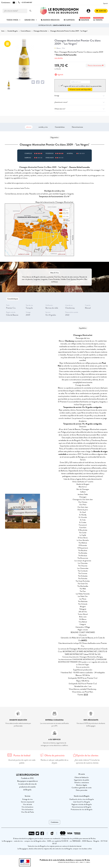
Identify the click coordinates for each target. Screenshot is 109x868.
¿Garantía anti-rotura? (80, 102)
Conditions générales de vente (82, 788)
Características (60, 127)
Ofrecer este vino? (80, 109)
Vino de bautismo (27, 807)
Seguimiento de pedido (82, 780)
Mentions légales (82, 785)
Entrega (80, 96)
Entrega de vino (28, 799)
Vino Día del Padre (28, 812)
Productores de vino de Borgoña (82, 809)
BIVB (86, 695)
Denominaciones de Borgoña (82, 807)
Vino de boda (27, 804)
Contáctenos (55, 822)
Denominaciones (77, 127)
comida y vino (43, 127)
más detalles (59, 58)
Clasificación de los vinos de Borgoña (82, 799)
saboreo (29, 127)
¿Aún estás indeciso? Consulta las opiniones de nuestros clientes (87, 761)
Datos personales (82, 790)
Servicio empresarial (28, 802)
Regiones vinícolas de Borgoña (82, 804)
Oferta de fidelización (82, 777)
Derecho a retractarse (82, 783)
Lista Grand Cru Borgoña (82, 802)
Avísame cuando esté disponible (80, 89)
